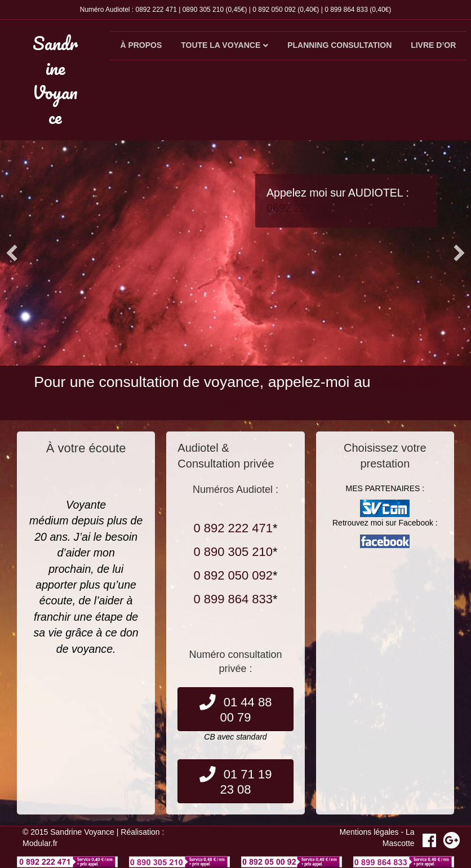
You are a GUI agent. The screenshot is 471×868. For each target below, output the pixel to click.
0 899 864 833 (346, 10)
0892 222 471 (156, 10)
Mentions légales (369, 832)
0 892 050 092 (274, 10)
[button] (12, 253)
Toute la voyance (221, 45)
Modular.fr (40, 843)
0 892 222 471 (233, 528)
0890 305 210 (203, 10)
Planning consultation (339, 45)
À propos (141, 45)
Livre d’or (433, 45)
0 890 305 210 (233, 552)
